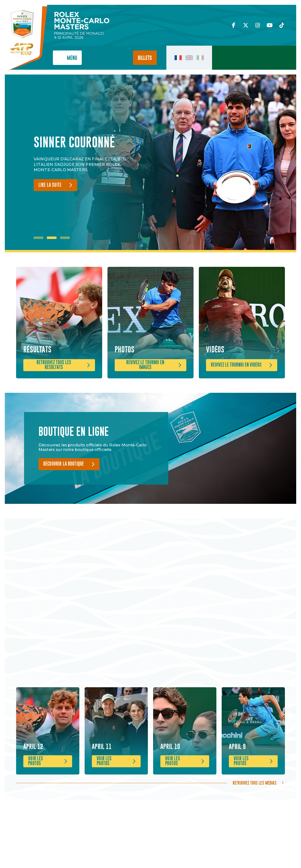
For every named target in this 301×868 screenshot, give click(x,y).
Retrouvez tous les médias (255, 818)
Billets (145, 58)
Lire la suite (50, 185)
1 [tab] (38, 238)
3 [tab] (65, 238)
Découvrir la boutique (64, 485)
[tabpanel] (84, 163)
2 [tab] (52, 238)
